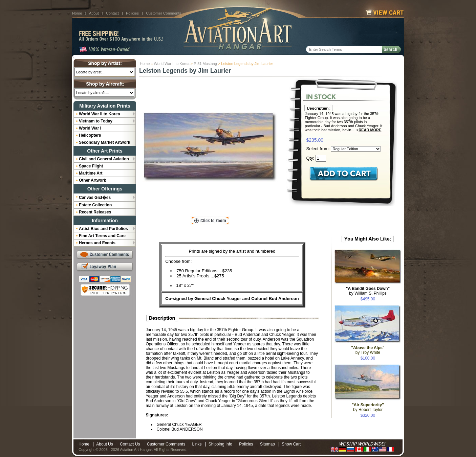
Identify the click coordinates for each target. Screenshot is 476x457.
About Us (104, 444)
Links (197, 444)
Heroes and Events (97, 243)
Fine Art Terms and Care (102, 236)
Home (77, 13)
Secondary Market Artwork (105, 142)
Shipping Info (220, 444)
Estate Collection (95, 205)
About (94, 13)
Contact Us (130, 444)
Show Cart (291, 444)
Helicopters (90, 135)
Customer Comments (164, 13)
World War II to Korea (172, 64)
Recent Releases (95, 212)
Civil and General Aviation (104, 159)
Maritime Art (91, 173)
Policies (132, 13)
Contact (112, 13)
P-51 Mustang (205, 64)
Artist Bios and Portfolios (103, 229)
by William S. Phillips (368, 291)
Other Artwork (92, 180)
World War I (90, 128)
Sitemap (267, 444)
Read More (370, 130)
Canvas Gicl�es (95, 198)
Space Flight (91, 166)
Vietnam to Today (96, 121)
